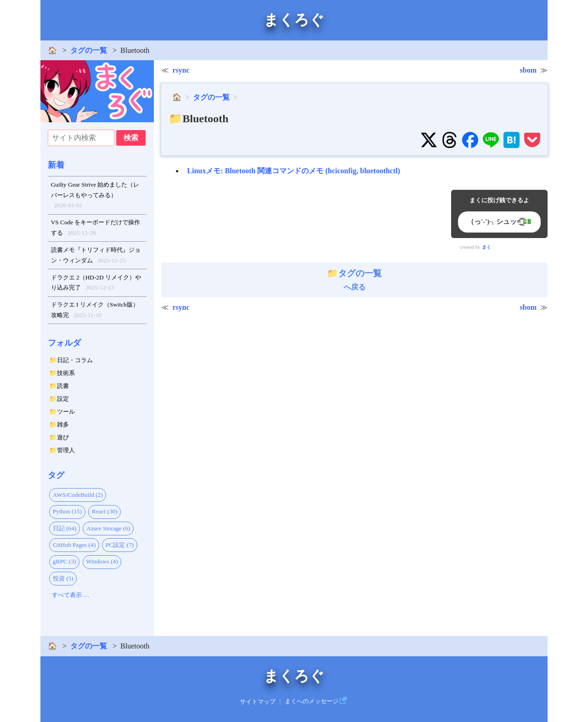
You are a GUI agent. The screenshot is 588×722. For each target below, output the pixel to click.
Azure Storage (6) (108, 528)
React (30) (105, 511)
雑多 (63, 424)
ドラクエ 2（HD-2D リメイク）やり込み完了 (96, 284)
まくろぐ (294, 20)
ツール (66, 412)
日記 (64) (65, 528)
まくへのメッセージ (312, 701)
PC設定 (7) (120, 545)
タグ (56, 475)
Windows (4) (102, 561)
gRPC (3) (65, 561)
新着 (56, 165)
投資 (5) (63, 578)
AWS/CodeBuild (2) (78, 495)
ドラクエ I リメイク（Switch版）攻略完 (95, 311)
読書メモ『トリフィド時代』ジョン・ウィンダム (96, 256)
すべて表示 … (71, 595)
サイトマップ (258, 701)
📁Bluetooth (198, 119)
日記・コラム (75, 360)
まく (486, 247)
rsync (181, 70)
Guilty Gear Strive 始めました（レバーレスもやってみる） (95, 196)
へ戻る (354, 280)
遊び (63, 437)
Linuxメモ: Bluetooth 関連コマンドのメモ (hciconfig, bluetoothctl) (294, 171)
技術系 (66, 373)
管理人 (66, 450)
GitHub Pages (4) (74, 545)
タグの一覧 (89, 50)
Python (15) (67, 511)
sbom (528, 70)
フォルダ (64, 343)
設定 (63, 399)
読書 (63, 386)
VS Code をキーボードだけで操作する (96, 228)
